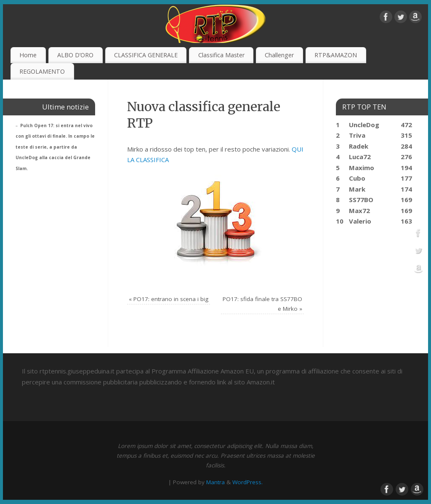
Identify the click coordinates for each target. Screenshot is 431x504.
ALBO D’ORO (75, 55)
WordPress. (247, 482)
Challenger (279, 55)
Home (28, 55)
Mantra (215, 482)
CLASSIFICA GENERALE (146, 55)
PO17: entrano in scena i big (169, 299)
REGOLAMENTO (42, 71)
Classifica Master (221, 55)
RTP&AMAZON (336, 55)
